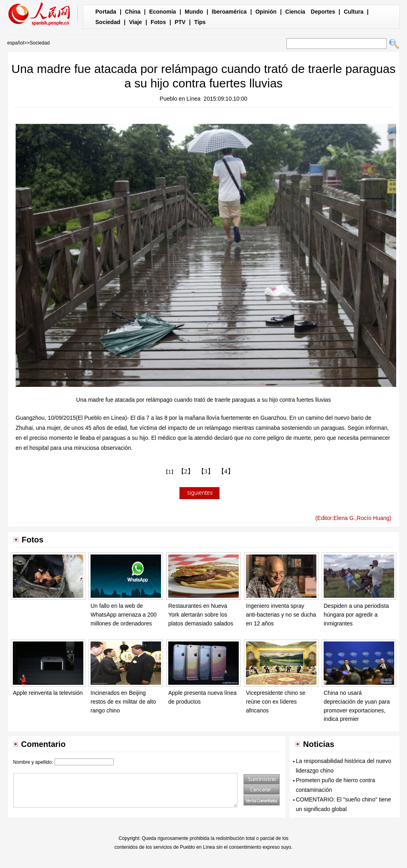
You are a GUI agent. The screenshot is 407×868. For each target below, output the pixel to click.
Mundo (194, 12)
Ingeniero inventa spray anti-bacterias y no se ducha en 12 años (281, 614)
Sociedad (108, 22)
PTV (180, 22)
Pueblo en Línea (180, 99)
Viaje (135, 22)
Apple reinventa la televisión (48, 693)
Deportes (323, 12)
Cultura (354, 12)
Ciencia (295, 12)
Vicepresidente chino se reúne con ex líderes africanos (276, 701)
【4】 (226, 471)
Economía (162, 12)
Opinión (266, 12)
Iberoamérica (229, 12)
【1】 (170, 472)
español (16, 43)
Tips (200, 22)
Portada (106, 12)
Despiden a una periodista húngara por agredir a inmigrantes (356, 614)
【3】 (206, 471)
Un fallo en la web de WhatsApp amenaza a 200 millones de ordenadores (124, 614)
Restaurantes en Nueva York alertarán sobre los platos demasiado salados (201, 614)
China (133, 12)
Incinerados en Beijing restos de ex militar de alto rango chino (123, 701)
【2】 (186, 471)
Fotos (158, 22)
